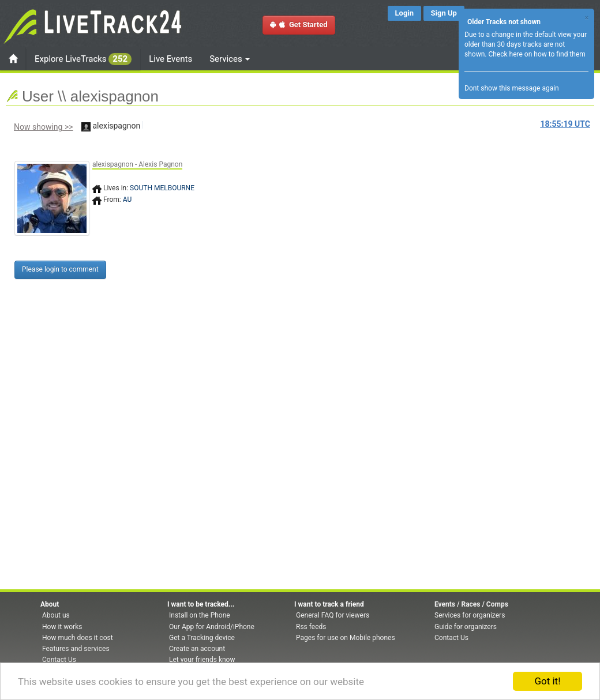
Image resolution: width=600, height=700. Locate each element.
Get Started (299, 25)
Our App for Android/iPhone (212, 627)
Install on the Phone (200, 615)
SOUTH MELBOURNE (162, 188)
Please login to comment (60, 269)
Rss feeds (311, 627)
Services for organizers (470, 615)
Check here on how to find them (537, 54)
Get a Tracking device (202, 638)
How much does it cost (78, 638)
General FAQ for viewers (333, 615)
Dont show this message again (512, 88)
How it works (62, 627)
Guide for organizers (466, 627)
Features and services (76, 649)
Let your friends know (202, 660)
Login (405, 13)
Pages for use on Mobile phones (346, 638)
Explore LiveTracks (83, 59)
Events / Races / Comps (471, 604)
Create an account (197, 649)
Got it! (547, 681)
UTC (565, 124)
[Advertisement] (349, 223)
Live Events (170, 59)
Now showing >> (44, 127)
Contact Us (59, 660)
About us (56, 615)
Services (230, 59)
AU (127, 200)
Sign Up (444, 13)
